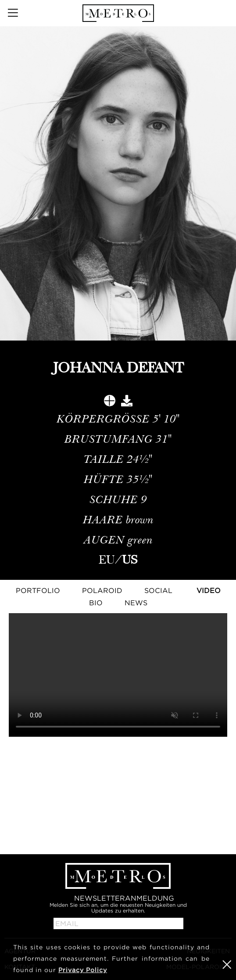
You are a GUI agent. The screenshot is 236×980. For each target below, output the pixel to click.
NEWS (136, 603)
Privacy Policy (83, 970)
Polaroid (102, 590)
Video (209, 590)
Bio (96, 603)
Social (158, 590)
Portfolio (38, 590)
